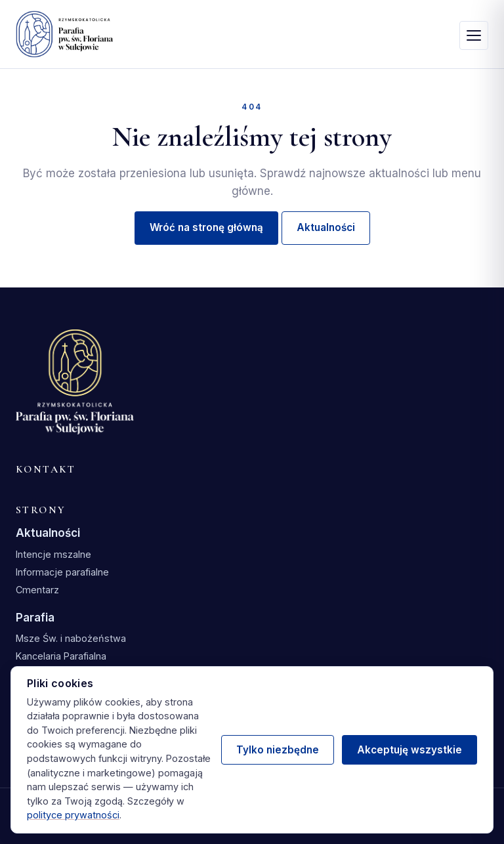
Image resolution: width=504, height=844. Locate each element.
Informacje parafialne (62, 572)
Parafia (35, 618)
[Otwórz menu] (474, 35)
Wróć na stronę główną (206, 227)
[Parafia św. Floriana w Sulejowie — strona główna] (65, 34)
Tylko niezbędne (278, 750)
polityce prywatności (73, 815)
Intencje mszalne (53, 554)
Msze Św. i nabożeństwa (71, 638)
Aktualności (326, 227)
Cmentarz (37, 590)
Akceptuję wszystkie (409, 750)
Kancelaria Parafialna (61, 656)
